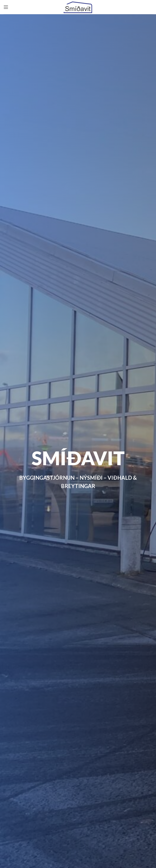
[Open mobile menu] (6, 7)
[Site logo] (78, 7)
